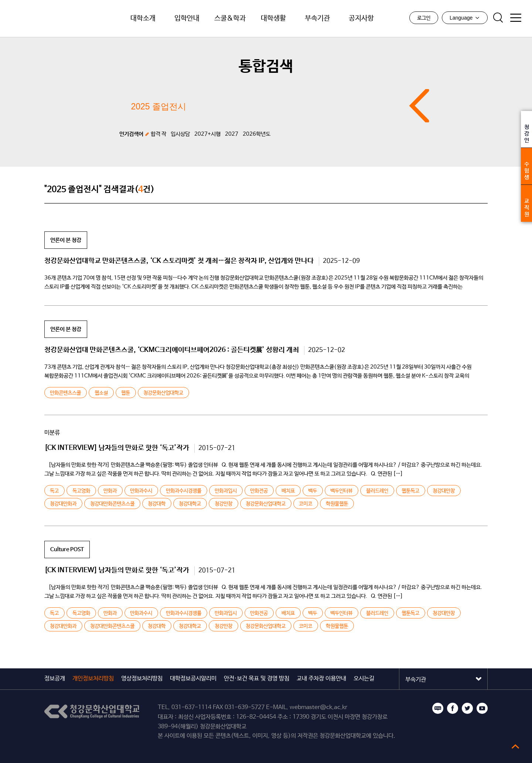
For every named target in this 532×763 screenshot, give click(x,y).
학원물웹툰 (337, 504)
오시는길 (364, 679)
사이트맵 (515, 18)
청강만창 (224, 504)
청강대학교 (190, 504)
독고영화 (81, 491)
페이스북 (453, 708)
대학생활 (273, 18)
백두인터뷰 (341, 491)
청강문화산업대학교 (55, 18)
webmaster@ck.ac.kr (318, 707)
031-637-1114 (191, 707)
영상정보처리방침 (142, 679)
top (515, 746)
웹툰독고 (410, 491)
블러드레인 (377, 491)
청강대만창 (444, 491)
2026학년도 (257, 134)
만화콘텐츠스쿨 (65, 393)
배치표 (288, 491)
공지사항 (361, 18)
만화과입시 (226, 491)
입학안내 (187, 18)
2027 (232, 134)
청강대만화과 (63, 504)
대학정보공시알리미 (193, 679)
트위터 (467, 708)
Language (464, 18)
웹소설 (101, 393)
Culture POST (67, 550)
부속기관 (317, 18)
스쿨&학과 (230, 18)
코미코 (306, 504)
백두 (313, 491)
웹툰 (126, 393)
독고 (54, 491)
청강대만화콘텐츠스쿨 (112, 504)
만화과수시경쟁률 (184, 491)
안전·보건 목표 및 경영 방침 (257, 679)
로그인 (423, 18)
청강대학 (157, 504)
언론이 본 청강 (66, 240)
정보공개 (55, 679)
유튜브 (482, 708)
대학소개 (143, 18)
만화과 (110, 491)
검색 (498, 18)
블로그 (438, 708)
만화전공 (259, 491)
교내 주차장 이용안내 (321, 679)
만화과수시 (141, 491)
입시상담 (180, 134)
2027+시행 (207, 134)
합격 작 (158, 134)
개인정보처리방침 (93, 679)
